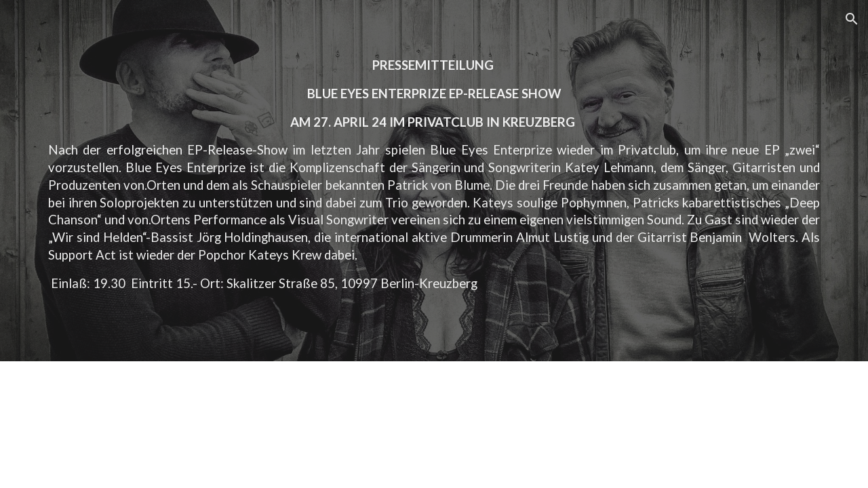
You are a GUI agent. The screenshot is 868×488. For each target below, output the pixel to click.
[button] (852, 19)
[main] (434, 181)
